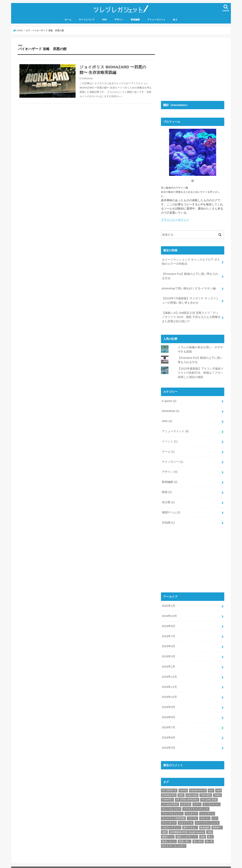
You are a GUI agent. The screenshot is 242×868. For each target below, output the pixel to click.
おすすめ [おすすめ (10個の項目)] (186, 797)
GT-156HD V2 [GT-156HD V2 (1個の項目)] (169, 783)
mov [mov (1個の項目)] (211, 783)
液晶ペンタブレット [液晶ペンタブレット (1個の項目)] (187, 830)
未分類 (168, 498)
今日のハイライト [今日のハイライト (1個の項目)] (171, 820)
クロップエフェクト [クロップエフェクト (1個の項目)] (172, 806)
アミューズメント (156, 19)
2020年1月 (168, 601)
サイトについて (87, 19)
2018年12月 (169, 671)
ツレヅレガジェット (119, 864)
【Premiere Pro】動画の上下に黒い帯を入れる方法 (191, 275)
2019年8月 (168, 621)
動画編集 (135, 19)
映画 (167, 488)
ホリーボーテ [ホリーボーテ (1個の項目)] (169, 816)
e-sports (169, 399)
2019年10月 (169, 611)
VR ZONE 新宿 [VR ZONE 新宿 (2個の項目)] (209, 793)
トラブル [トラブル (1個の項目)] (192, 811)
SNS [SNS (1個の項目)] (181, 788)
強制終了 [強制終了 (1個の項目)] (217, 820)
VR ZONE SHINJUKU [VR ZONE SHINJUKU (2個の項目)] (187, 793)
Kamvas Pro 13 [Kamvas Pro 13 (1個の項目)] (198, 783)
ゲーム (168, 448)
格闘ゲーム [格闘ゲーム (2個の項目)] (168, 830)
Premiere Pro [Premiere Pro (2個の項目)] (169, 788)
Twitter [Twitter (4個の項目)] (217, 788)
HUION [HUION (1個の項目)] (183, 783)
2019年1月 (168, 661)
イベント (169, 438)
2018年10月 (169, 691)
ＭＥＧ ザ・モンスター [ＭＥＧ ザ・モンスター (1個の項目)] (174, 839)
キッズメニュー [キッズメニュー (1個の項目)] (211, 797)
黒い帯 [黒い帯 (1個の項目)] (209, 834)
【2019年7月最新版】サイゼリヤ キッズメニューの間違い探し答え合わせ (190, 299)
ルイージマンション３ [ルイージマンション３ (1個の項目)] (207, 816)
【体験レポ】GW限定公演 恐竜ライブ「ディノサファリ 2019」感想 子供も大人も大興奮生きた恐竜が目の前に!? (191, 315)
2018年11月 (169, 681)
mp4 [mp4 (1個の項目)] (219, 783)
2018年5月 (168, 741)
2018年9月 (168, 701)
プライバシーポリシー (175, 219)
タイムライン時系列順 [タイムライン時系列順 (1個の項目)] (173, 811)
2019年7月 (168, 631)
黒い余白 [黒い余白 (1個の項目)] (198, 834)
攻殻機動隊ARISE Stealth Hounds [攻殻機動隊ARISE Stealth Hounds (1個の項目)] (187, 825)
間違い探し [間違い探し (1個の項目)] (185, 834)
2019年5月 (168, 641)
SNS (105, 19)
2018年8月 (168, 711)
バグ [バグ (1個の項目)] (215, 811)
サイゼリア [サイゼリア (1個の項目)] (191, 806)
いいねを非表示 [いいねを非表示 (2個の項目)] (170, 797)
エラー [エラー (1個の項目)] (197, 797)
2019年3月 (168, 651)
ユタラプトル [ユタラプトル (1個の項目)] (186, 816)
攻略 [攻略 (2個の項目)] (210, 825)
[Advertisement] (189, 67)
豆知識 (168, 518)
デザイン (119, 19)
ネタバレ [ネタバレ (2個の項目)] (205, 811)
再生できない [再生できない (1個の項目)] (190, 820)
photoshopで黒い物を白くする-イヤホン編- (189, 287)
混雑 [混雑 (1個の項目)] (203, 830)
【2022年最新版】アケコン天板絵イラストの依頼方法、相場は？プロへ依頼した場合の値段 (201, 371)
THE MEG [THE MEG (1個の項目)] (206, 788)
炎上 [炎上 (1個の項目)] (210, 830)
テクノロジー (172, 458)
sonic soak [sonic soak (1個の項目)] (192, 788)
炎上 (175, 19)
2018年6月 (168, 731)
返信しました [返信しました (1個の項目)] (169, 834)
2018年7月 (168, 721)
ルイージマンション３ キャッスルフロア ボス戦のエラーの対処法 (191, 261)
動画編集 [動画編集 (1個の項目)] (205, 820)
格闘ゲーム (171, 508)
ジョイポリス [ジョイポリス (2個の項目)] (207, 806)
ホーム (68, 19)
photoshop (170, 408)
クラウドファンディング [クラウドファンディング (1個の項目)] (196, 802)
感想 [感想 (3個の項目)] (164, 825)
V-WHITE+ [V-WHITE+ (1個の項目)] (167, 793)
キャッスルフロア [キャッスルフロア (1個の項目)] (171, 802)
